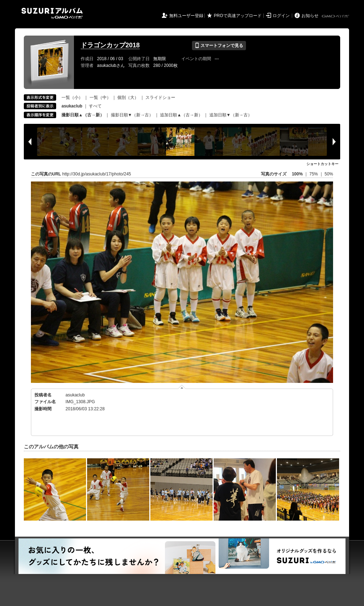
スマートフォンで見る (219, 46)
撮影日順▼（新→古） (132, 115)
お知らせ (310, 16)
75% (314, 174)
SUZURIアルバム (52, 13)
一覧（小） (72, 98)
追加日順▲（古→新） (181, 115)
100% (297, 174)
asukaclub (75, 395)
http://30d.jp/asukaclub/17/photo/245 (97, 174)
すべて (95, 106)
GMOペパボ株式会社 (336, 16)
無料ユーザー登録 (186, 16)
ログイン (281, 16)
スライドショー (160, 98)
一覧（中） (100, 98)
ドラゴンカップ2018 (110, 45)
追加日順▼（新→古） (231, 115)
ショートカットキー (322, 164)
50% (329, 174)
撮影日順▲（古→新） (83, 115)
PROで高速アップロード (238, 16)
